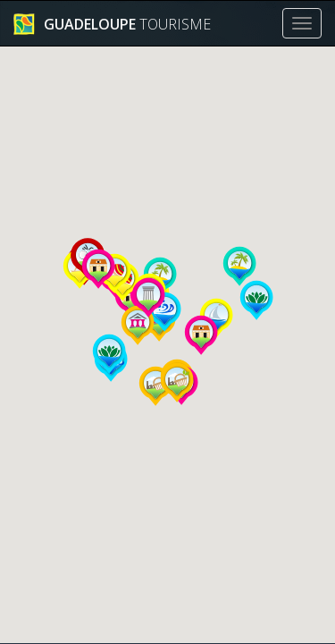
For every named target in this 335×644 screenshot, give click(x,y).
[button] (256, 301)
